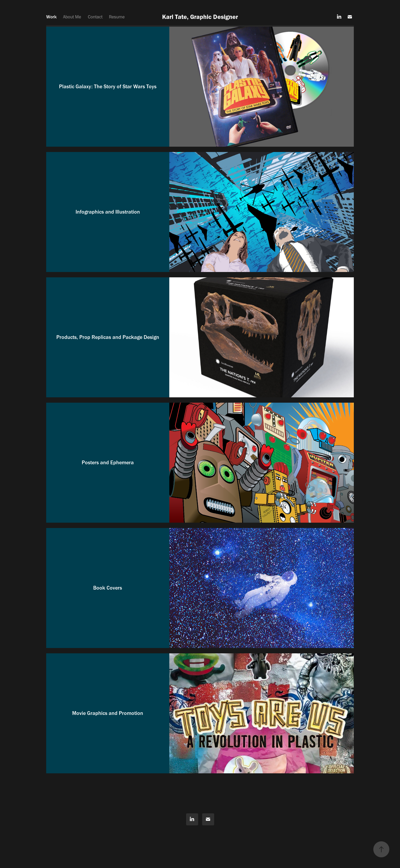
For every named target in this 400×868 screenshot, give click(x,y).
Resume (117, 17)
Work (51, 17)
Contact (95, 17)
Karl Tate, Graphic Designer (200, 17)
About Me (72, 17)
